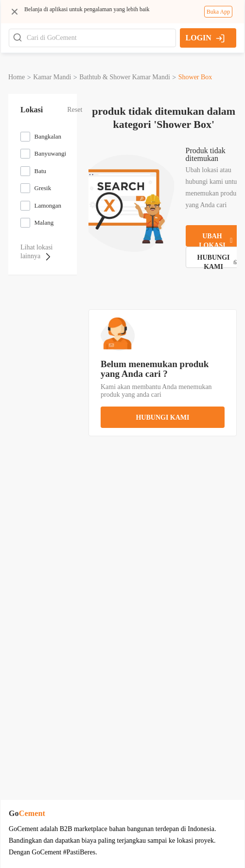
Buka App (218, 12)
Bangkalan (48, 136)
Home (17, 77)
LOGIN (205, 38)
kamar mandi (52, 77)
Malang (44, 222)
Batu (41, 171)
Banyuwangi (51, 153)
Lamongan (48, 205)
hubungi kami (162, 417)
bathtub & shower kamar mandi (125, 77)
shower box (195, 77)
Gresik (43, 188)
